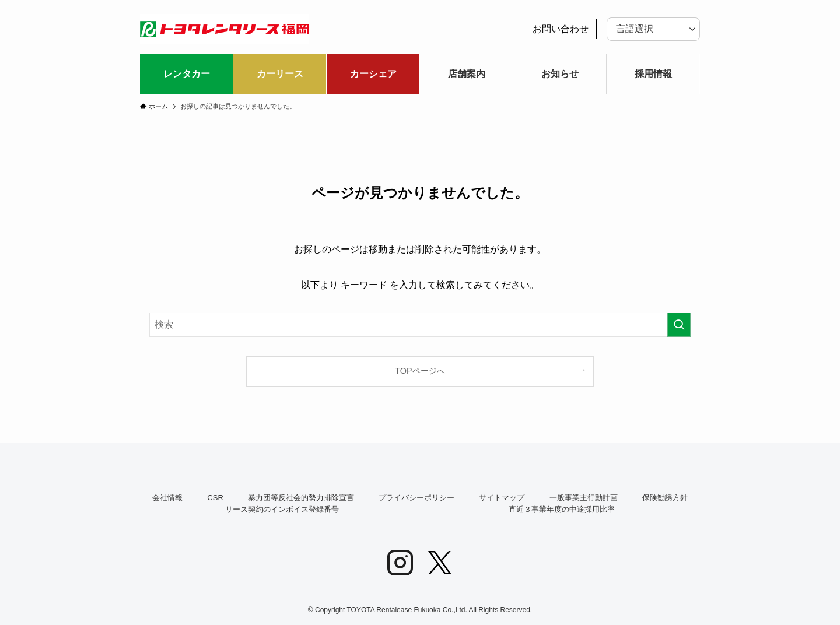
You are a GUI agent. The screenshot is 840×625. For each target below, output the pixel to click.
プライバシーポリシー (416, 498)
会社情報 (167, 498)
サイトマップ (502, 498)
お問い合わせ (561, 29)
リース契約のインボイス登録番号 (282, 509)
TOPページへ (420, 371)
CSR (215, 498)
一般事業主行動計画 (584, 498)
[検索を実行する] (679, 325)
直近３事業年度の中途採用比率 (562, 509)
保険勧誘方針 (665, 498)
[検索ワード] (420, 325)
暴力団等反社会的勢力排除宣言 (301, 498)
